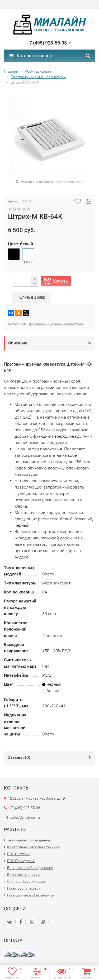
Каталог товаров (31, 56)
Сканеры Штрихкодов (26, 881)
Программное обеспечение (30, 895)
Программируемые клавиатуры (38, 77)
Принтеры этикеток (24, 888)
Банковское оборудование (30, 868)
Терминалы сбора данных (30, 840)
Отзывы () (19, 757)
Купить (60, 281)
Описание (18, 343)
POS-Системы (19, 854)
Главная (11, 71)
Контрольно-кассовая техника (33, 847)
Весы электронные (23, 875)
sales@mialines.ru (25, 817)
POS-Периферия (39, 71)
